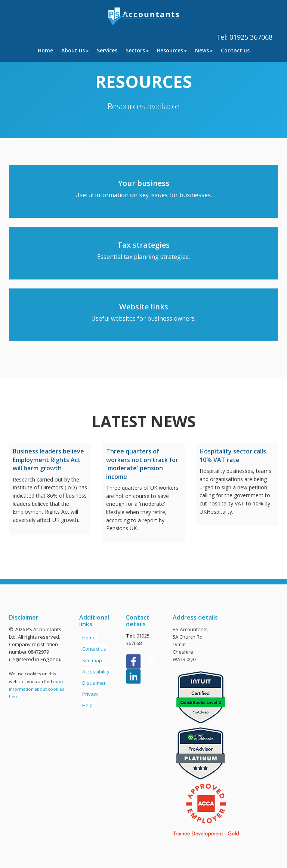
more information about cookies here (37, 689)
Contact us (235, 50)
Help (87, 705)
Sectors (137, 50)
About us (75, 50)
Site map (92, 660)
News (204, 50)
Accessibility (96, 672)
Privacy (90, 694)
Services (107, 50)
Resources (172, 50)
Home (45, 50)
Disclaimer (94, 683)
